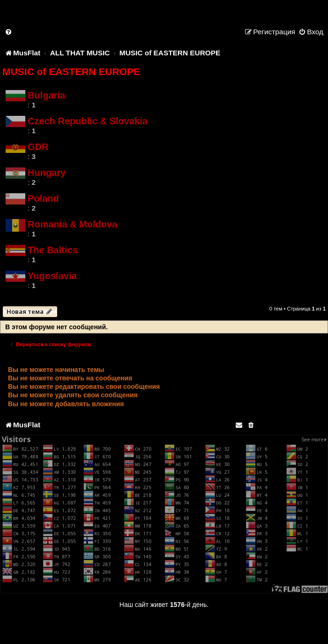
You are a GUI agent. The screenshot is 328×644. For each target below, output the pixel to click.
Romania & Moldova (72, 224)
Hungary (47, 173)
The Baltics (53, 250)
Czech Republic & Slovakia (88, 121)
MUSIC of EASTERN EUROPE (71, 72)
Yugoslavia (52, 276)
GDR (38, 147)
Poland (43, 198)
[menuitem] (9, 32)
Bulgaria (46, 95)
